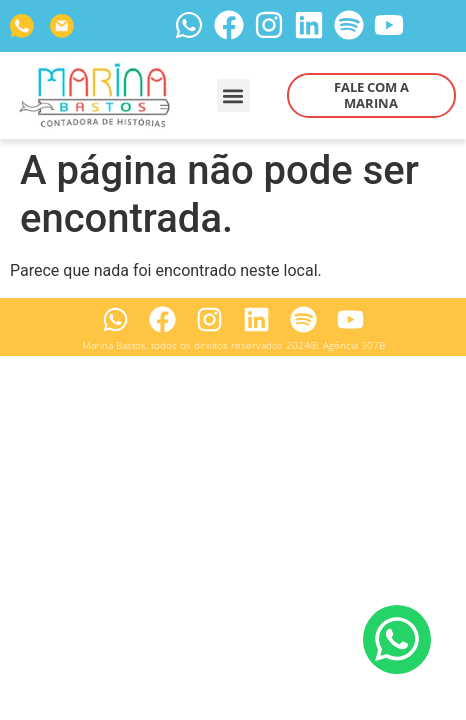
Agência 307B (354, 345)
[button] (233, 95)
